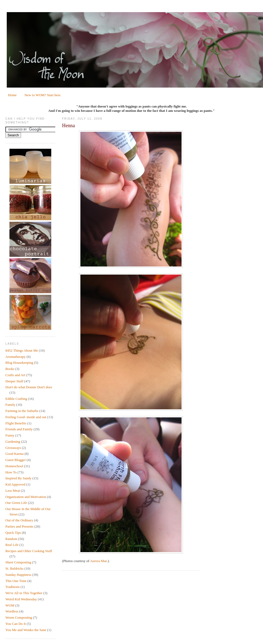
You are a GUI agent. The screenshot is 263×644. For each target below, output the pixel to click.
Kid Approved (15, 484)
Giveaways (13, 448)
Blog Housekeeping (19, 363)
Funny (10, 435)
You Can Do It (16, 624)
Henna (68, 126)
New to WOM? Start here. (43, 95)
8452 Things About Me (22, 350)
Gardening (13, 442)
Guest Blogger (16, 460)
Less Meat (13, 491)
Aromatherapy (16, 357)
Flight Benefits (16, 423)
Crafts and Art (15, 375)
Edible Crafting (16, 399)
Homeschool (14, 466)
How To (11, 472)
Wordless (12, 611)
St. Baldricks (14, 568)
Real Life (12, 545)
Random (11, 539)
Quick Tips (13, 533)
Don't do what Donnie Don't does (29, 387)
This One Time (16, 581)
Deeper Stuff (14, 381)
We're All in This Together (24, 593)
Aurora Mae (99, 561)
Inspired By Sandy (18, 478)
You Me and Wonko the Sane (26, 630)
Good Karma (15, 454)
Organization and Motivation (26, 497)
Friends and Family (19, 429)
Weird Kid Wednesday (21, 599)
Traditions (13, 587)
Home (12, 95)
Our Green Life (16, 503)
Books (10, 369)
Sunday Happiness (18, 575)
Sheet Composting (18, 562)
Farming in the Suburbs (22, 411)
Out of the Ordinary (19, 520)
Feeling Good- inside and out (26, 417)
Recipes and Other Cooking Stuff (29, 551)
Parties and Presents (19, 526)
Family (10, 405)
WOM (10, 605)
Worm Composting (19, 617)
